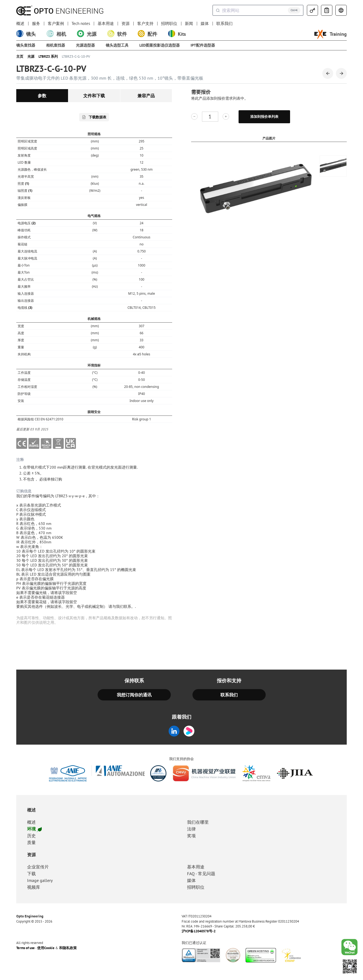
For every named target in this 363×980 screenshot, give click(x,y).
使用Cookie (46, 948)
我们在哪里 (198, 822)
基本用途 (106, 24)
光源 (31, 57)
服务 (36, 24)
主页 (20, 57)
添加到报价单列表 (264, 117)
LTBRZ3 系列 (48, 57)
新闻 (189, 24)
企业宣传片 (38, 867)
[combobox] (258, 10)
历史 (31, 836)
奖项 (191, 836)
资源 (126, 24)
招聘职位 (169, 24)
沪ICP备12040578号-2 (199, 931)
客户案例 (56, 24)
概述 (20, 24)
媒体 (205, 24)
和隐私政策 (68, 948)
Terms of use (25, 948)
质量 (31, 842)
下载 (31, 874)
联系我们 (224, 24)
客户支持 (145, 24)
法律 (191, 829)
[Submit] (217, 10)
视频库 (34, 887)
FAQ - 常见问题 (201, 874)
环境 (34, 829)
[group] (333, 166)
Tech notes (81, 24)
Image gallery (40, 880)
